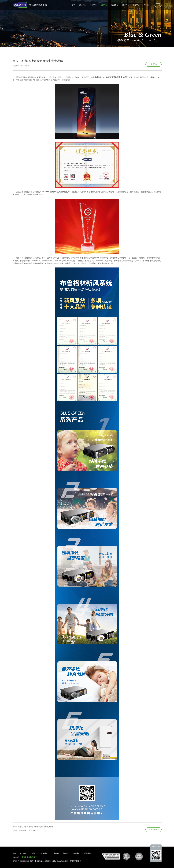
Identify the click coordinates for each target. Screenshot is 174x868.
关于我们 (83, 5)
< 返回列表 (153, 64)
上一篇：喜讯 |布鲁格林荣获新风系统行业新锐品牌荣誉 (33, 827)
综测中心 (115, 5)
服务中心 (136, 5)
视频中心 (125, 5)
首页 (74, 5)
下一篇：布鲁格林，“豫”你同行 (24, 830)
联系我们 (147, 5)
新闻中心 (104, 5)
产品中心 (93, 5)
